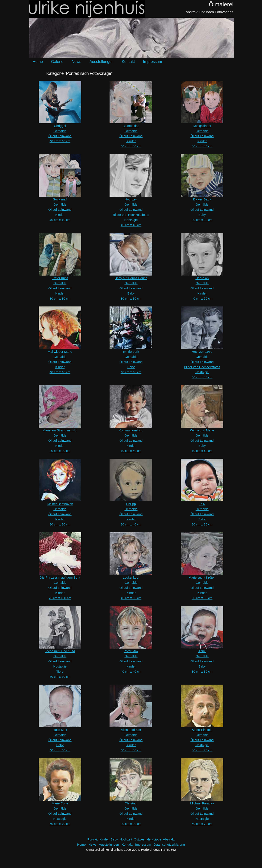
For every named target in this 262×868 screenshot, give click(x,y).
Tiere (60, 671)
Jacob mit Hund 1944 (60, 651)
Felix (202, 504)
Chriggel (60, 126)
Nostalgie (131, 220)
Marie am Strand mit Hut (60, 430)
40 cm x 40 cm (60, 141)
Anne (202, 651)
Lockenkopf (131, 577)
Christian (131, 803)
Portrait (92, 839)
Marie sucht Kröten (202, 577)
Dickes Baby (202, 199)
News (76, 62)
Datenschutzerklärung (169, 844)
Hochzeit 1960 (202, 352)
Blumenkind (131, 126)
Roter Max (131, 651)
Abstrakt (169, 839)
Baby (202, 215)
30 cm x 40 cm (131, 524)
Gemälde (60, 131)
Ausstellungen (102, 62)
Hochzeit (131, 199)
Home (38, 62)
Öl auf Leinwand (60, 136)
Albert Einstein (202, 730)
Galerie (57, 62)
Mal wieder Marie (60, 352)
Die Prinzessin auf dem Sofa (60, 577)
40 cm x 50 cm (202, 298)
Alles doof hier (131, 730)
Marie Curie (60, 803)
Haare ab (202, 278)
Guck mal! (60, 199)
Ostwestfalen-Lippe (148, 839)
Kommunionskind (131, 430)
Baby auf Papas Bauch (131, 278)
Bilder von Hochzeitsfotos (131, 215)
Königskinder (202, 126)
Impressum (153, 62)
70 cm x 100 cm (60, 598)
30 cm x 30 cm (202, 220)
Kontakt (128, 62)
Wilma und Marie (202, 430)
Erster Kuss (60, 278)
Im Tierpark (131, 352)
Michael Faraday (202, 803)
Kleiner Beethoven (60, 504)
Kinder (131, 141)
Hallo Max (60, 730)
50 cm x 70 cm (60, 677)
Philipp (131, 504)
